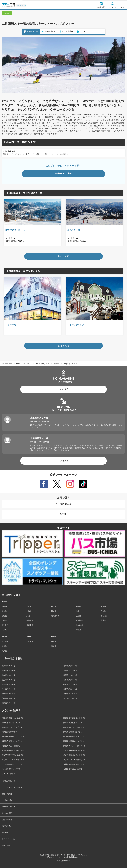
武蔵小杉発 (55, 616)
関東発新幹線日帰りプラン (74, 732)
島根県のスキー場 (70, 694)
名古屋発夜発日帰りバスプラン (75, 750)
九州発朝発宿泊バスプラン (12, 769)
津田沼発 (79, 625)
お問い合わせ (7, 820)
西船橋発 (79, 620)
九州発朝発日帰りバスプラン (13, 764)
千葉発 (78, 630)
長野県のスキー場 (70, 680)
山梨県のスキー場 (9, 680)
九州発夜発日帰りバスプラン (75, 764)
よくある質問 (7, 813)
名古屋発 (30, 642)
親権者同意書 (7, 794)
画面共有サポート (64, 861)
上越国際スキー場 (70, 364)
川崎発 (54, 611)
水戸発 (103, 606)
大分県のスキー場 (70, 698)
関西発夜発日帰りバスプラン (75, 737)
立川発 (4, 630)
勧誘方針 (63, 514)
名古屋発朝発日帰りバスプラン (14, 750)
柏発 (78, 611)
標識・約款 (6, 845)
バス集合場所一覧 (9, 781)
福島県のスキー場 (70, 671)
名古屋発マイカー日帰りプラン (75, 760)
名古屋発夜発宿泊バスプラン (75, 755)
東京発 (4, 611)
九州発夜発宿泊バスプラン (74, 769)
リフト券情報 (44, 32)
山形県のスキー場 (9, 671)
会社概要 (5, 833)
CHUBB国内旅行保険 (63, 504)
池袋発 (4, 616)
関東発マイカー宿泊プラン (12, 727)
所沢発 (29, 616)
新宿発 (4, 606)
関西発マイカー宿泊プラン (12, 746)
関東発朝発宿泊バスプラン (12, 723)
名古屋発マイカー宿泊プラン (13, 760)
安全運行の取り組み (9, 807)
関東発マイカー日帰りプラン (75, 727)
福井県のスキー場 (9, 689)
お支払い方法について (10, 800)
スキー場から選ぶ (42, 364)
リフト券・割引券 (9, 774)
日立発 (103, 611)
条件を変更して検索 (64, 173)
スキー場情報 (26, 32)
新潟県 (56, 364)
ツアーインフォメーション (12, 787)
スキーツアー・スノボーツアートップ (16, 364)
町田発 (4, 620)
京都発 (4, 646)
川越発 (29, 611)
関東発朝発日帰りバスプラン (13, 718)
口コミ (59, 32)
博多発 (54, 646)
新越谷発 (30, 620)
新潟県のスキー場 (9, 684)
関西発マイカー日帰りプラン (75, 746)
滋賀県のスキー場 (70, 689)
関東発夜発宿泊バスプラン (74, 723)
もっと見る (64, 389)
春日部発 (30, 625)
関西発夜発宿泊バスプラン (12, 741)
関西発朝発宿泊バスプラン (74, 741)
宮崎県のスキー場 (9, 703)
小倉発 (54, 642)
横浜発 (54, 606)
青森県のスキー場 (9, 666)
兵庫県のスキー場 (9, 694)
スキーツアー (9, 32)
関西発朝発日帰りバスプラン (13, 737)
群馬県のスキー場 (70, 675)
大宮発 (29, 606)
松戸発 (78, 606)
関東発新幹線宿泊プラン (11, 732)
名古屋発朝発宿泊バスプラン (13, 755)
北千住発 (5, 625)
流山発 (78, 616)
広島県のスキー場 (9, 698)
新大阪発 (5, 642)
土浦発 (103, 620)
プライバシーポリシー (10, 839)
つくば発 (104, 616)
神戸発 (4, 651)
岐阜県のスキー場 (70, 684)
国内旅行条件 (7, 826)
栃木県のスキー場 (9, 675)
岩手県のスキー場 (70, 666)
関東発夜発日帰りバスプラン (75, 718)
